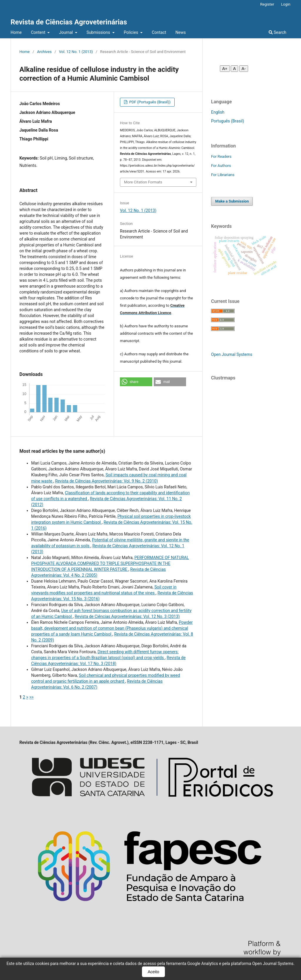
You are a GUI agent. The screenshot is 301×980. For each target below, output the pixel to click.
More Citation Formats (143, 182)
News (181, 32)
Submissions (99, 32)
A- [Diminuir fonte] (244, 69)
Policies (131, 32)
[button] (136, 382)
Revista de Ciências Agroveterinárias (69, 22)
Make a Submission (232, 201)
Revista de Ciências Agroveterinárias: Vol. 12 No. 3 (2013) (127, 616)
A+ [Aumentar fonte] (225, 69)
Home (16, 32)
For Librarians (223, 175)
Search (277, 32)
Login (286, 4)
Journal (66, 32)
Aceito (154, 972)
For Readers (221, 156)
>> (32, 697)
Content (39, 32)
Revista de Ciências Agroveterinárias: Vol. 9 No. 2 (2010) (106, 481)
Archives (44, 52)
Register (267, 4)
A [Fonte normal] (234, 69)
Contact (159, 32)
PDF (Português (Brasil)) (149, 102)
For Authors (221, 166)
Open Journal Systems (232, 354)
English (218, 112)
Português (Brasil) (228, 121)
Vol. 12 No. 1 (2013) (76, 52)
